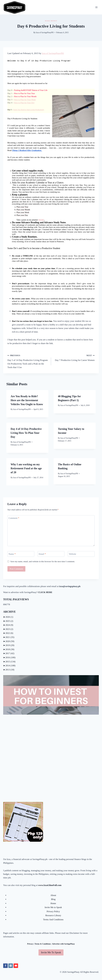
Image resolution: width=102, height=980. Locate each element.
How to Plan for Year (24, 93)
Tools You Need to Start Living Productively (29, 110)
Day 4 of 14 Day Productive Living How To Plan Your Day (26, 433)
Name (12, 554)
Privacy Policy (53, 911)
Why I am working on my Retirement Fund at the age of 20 (26, 468)
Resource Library (53, 915)
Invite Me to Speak (53, 907)
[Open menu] (96, 7)
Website (73, 554)
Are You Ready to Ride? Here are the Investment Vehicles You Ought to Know (27, 400)
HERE (41, 220)
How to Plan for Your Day (24, 103)
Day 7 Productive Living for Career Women (74, 358)
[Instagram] (11, 966)
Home (53, 903)
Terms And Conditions (53, 920)
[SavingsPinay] (14, 7)
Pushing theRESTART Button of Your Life (31, 90)
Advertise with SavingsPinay (63, 944)
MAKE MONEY (51, 21)
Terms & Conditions (43, 944)
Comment (14, 518)
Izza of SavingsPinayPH (45, 33)
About (53, 895)
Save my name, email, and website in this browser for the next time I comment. (43, 561)
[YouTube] (16, 966)
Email (42, 554)
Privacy (30, 944)
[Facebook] (5, 966)
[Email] (51, 554)
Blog (53, 899)
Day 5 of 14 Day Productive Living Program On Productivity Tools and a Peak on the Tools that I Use (28, 361)
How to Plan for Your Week (25, 100)
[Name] (21, 554)
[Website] (81, 554)
